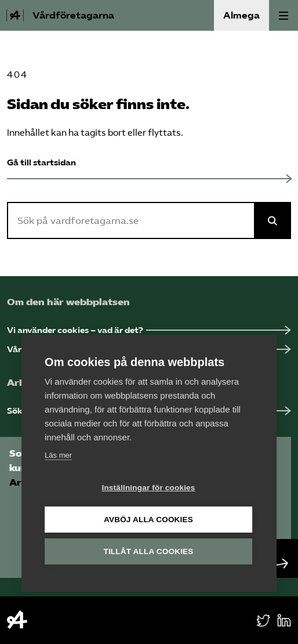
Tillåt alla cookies (148, 551)
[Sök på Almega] (272, 220)
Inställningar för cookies (148, 488)
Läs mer (58, 455)
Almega (241, 15)
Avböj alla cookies (148, 520)
